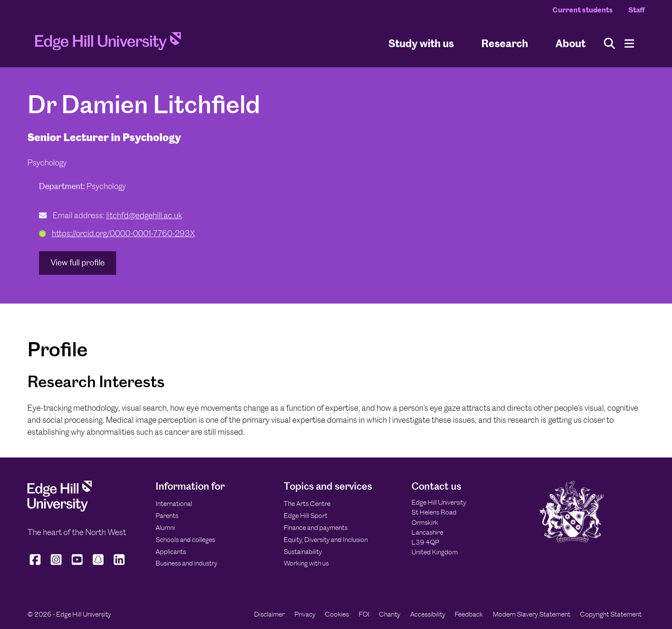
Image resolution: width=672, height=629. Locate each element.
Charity (390, 614)
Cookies (337, 614)
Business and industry (186, 563)
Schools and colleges (185, 540)
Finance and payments (316, 528)
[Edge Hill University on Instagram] (56, 565)
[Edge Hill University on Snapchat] (98, 565)
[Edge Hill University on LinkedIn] (119, 565)
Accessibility (428, 614)
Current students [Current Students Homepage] (583, 10)
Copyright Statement (611, 614)
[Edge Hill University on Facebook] (36, 565)
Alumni (165, 528)
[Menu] (629, 44)
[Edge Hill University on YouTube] (77, 565)
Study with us (421, 43)
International (174, 504)
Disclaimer (269, 614)
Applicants (171, 552)
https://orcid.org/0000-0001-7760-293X (117, 233)
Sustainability (303, 552)
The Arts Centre (307, 504)
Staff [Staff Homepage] (636, 10)
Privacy (305, 614)
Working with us (306, 563)
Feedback (469, 614)
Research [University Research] (505, 43)
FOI (364, 614)
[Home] (108, 44)
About (570, 43)
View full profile (78, 263)
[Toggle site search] (609, 44)
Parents (167, 516)
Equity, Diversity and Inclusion (326, 540)
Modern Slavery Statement (532, 614)
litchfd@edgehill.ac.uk (144, 215)
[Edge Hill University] (60, 509)
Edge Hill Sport (306, 516)
